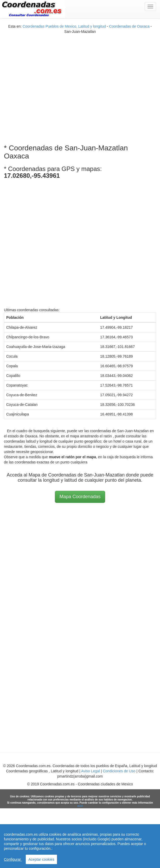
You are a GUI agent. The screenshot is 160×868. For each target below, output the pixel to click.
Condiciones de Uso (119, 771)
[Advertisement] (51, 85)
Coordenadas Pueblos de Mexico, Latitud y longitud (64, 26)
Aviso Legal (91, 771)
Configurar (13, 859)
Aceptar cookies (41, 859)
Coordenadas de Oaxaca (129, 26)
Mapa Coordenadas (80, 497)
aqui (80, 806)
